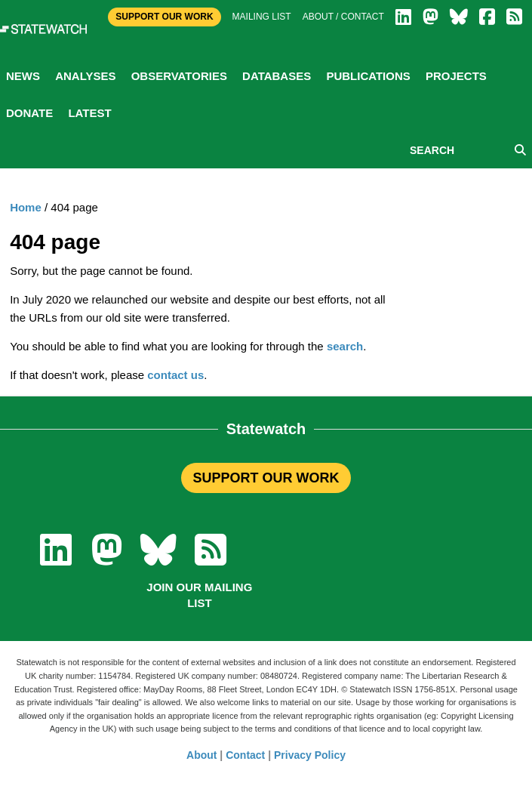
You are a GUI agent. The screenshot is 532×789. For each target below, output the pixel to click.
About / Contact (343, 17)
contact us (175, 375)
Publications (368, 76)
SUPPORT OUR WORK (266, 478)
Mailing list (262, 17)
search (345, 346)
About (201, 755)
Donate (29, 113)
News (23, 76)
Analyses (85, 76)
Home (26, 207)
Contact (245, 755)
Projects (456, 76)
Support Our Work (164, 17)
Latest (89, 113)
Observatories (179, 76)
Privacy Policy (310, 755)
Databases (277, 76)
